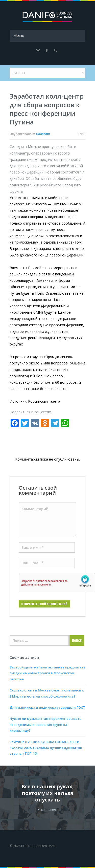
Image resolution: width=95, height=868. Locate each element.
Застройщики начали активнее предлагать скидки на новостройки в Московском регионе (47, 673)
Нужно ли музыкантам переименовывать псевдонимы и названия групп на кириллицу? (45, 724)
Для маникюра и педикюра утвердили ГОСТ (47, 707)
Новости (43, 134)
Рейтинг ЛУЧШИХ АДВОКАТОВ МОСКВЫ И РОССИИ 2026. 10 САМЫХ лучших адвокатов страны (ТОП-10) (46, 748)
